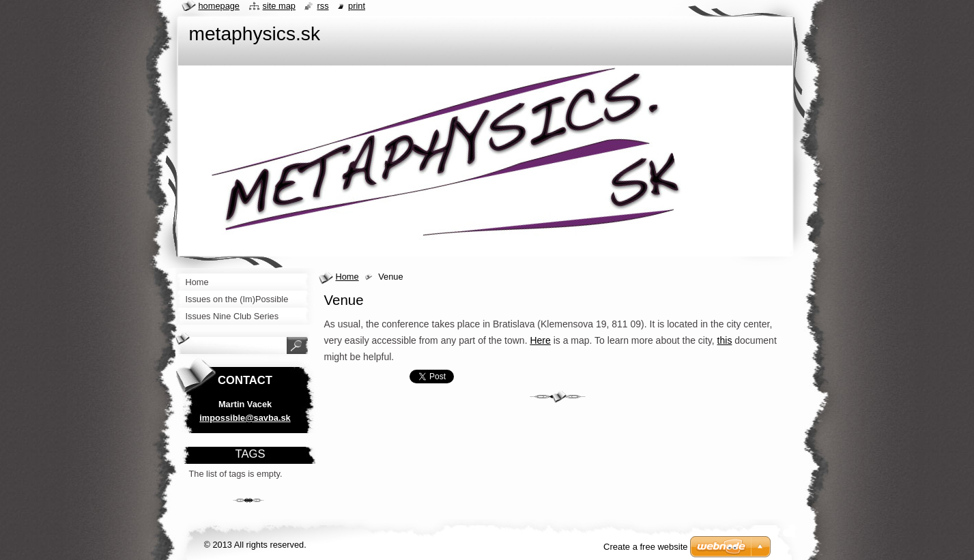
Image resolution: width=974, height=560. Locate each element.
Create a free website (646, 547)
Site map (279, 6)
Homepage (219, 6)
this (725, 340)
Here (540, 340)
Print (357, 6)
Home (347, 277)
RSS (323, 6)
